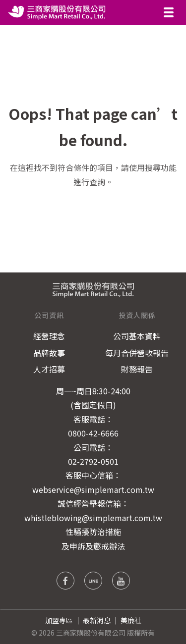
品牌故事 (49, 353)
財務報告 (137, 369)
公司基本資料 (137, 336)
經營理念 (49, 336)
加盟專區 (59, 620)
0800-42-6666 (93, 433)
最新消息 (97, 620)
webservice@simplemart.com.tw (93, 489)
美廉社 (131, 620)
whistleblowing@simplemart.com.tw (93, 518)
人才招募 (49, 369)
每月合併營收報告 (137, 353)
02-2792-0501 (93, 461)
